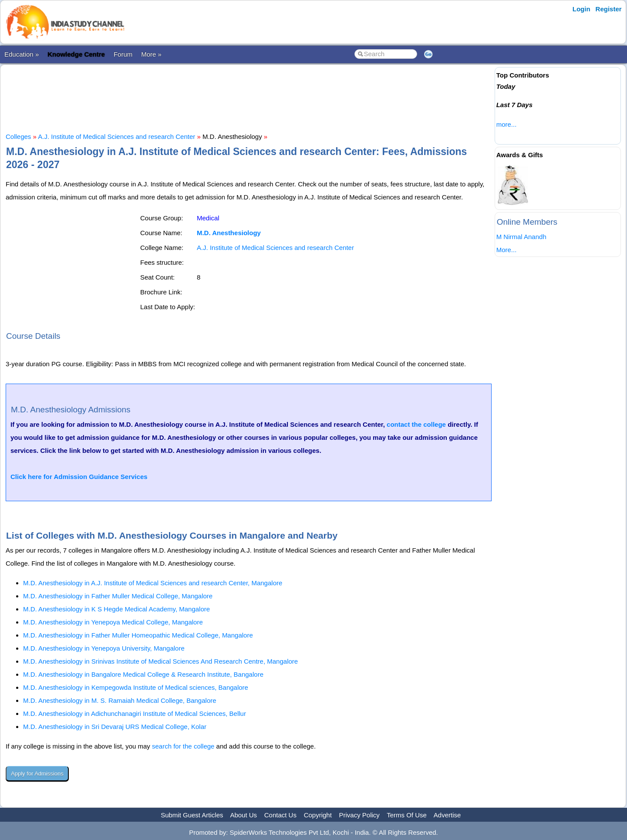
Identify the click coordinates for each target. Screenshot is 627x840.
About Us (243, 815)
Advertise (447, 815)
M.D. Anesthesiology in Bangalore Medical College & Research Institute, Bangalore (143, 674)
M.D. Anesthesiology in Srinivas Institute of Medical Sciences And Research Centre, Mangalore (160, 661)
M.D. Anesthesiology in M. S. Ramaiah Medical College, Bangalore (120, 700)
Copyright (318, 815)
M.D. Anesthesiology (229, 233)
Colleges (18, 137)
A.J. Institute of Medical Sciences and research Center (116, 137)
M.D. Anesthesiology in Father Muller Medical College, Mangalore (118, 596)
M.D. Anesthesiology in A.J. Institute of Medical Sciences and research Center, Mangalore (153, 583)
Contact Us (280, 815)
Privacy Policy (359, 815)
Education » (22, 54)
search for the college (183, 746)
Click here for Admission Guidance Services (79, 477)
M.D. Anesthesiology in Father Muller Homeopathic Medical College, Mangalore (138, 635)
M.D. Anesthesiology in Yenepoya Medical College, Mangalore (113, 622)
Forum (123, 54)
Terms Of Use (407, 815)
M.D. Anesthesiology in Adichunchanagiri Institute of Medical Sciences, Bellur (135, 713)
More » (151, 54)
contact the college (416, 424)
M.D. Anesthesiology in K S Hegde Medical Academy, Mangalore (116, 609)
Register (609, 9)
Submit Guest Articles (192, 815)
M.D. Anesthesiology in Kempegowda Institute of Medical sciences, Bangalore (136, 687)
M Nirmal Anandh (521, 237)
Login (581, 9)
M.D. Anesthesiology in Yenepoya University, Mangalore (104, 648)
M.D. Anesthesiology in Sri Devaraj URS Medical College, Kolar (115, 727)
